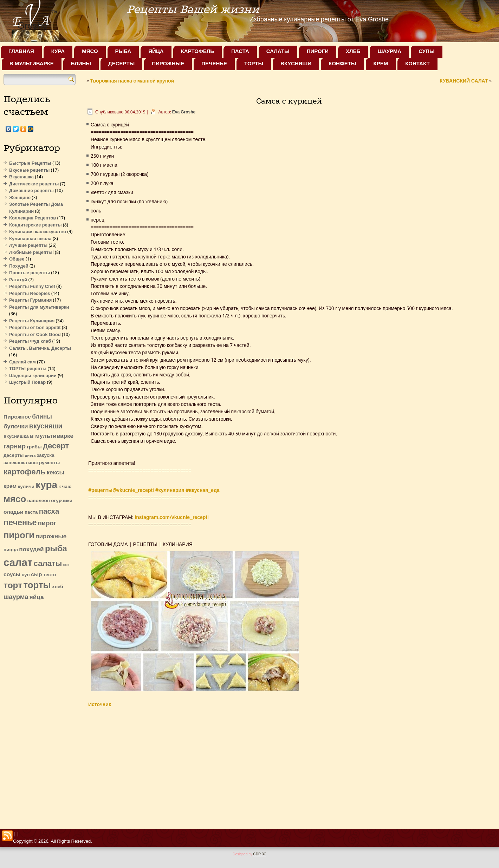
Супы (426, 52)
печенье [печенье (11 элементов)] (20, 523)
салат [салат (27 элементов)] (18, 563)
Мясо (90, 52)
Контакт (417, 64)
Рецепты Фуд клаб (30, 341)
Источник (100, 705)
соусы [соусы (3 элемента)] (12, 575)
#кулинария (170, 491)
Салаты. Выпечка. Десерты (40, 348)
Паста (240, 52)
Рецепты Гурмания (30, 300)
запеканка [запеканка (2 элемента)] (15, 463)
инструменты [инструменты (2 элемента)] (44, 463)
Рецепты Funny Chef (32, 287)
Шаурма (389, 52)
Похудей (19, 266)
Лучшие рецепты (28, 246)
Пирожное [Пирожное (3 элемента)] (17, 417)
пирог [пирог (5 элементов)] (47, 524)
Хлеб (353, 52)
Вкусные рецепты (29, 170)
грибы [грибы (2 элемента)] (34, 447)
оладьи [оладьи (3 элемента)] (14, 512)
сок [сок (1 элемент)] (66, 565)
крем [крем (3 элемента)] (10, 487)
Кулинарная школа (30, 239)
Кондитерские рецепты (35, 225)
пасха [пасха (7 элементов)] (49, 512)
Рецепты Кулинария (32, 321)
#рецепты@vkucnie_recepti (121, 491)
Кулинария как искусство (38, 232)
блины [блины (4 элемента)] (42, 417)
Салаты (278, 52)
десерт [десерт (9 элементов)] (56, 446)
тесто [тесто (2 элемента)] (50, 575)
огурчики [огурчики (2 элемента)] (62, 501)
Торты (254, 64)
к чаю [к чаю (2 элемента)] (65, 487)
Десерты (121, 64)
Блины (81, 64)
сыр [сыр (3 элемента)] (36, 575)
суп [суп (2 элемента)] (25, 575)
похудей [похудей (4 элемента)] (31, 550)
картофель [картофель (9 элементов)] (24, 472)
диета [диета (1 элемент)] (30, 456)
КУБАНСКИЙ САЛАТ (464, 81)
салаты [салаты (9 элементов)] (48, 564)
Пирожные (168, 64)
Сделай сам (22, 362)
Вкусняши (296, 64)
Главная (21, 52)
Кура (58, 52)
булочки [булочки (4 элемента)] (16, 427)
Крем (381, 64)
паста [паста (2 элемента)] (31, 512)
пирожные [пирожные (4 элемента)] (51, 537)
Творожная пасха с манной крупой (132, 81)
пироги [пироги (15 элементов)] (19, 536)
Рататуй (18, 280)
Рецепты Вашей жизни (193, 9)
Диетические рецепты (34, 184)
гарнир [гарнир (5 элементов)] (15, 447)
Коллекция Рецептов (33, 218)
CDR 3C (260, 854)
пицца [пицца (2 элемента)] (11, 550)
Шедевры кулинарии (33, 376)
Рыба (123, 52)
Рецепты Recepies (30, 294)
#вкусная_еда (203, 491)
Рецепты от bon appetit (35, 328)
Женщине (20, 198)
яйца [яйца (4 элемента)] (37, 597)
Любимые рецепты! (31, 253)
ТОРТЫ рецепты (28, 369)
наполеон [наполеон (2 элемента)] (39, 501)
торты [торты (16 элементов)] (37, 586)
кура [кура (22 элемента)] (46, 485)
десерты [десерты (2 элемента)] (14, 456)
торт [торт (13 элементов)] (13, 586)
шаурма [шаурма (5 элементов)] (16, 597)
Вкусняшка (21, 177)
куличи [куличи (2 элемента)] (26, 487)
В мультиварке (32, 64)
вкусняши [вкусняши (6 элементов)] (46, 426)
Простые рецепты (30, 273)
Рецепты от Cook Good (35, 335)
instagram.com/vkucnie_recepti (172, 518)
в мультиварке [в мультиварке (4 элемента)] (52, 436)
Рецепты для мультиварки (39, 307)
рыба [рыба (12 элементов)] (56, 549)
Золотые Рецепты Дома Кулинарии (36, 208)
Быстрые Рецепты (30, 163)
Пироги (318, 52)
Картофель (197, 52)
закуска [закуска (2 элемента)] (46, 456)
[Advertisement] (40, 713)
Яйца (156, 52)
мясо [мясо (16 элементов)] (15, 500)
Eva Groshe (184, 112)
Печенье (214, 64)
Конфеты (342, 64)
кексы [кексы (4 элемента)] (56, 473)
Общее (17, 259)
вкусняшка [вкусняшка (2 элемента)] (16, 437)
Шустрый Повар (27, 383)
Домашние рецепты (31, 191)
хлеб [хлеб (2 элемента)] (58, 587)
